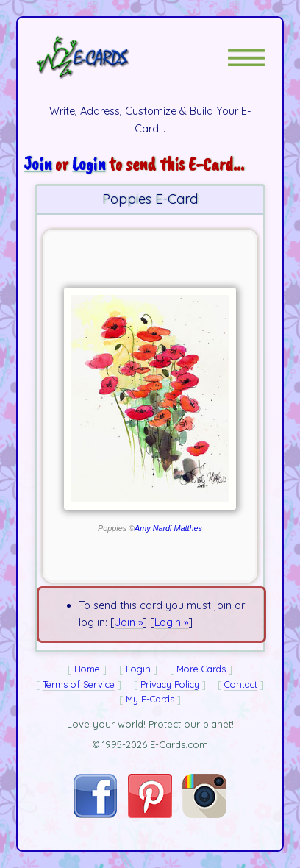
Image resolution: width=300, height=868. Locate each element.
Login (89, 164)
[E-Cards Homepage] (109, 57)
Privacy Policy (170, 684)
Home (87, 669)
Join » (129, 622)
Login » (171, 622)
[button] (246, 58)
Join (37, 164)
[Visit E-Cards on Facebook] (95, 814)
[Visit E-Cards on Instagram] (204, 814)
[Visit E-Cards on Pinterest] (150, 814)
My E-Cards (150, 699)
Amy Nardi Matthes (168, 528)
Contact (241, 684)
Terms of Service (79, 684)
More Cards (201, 669)
